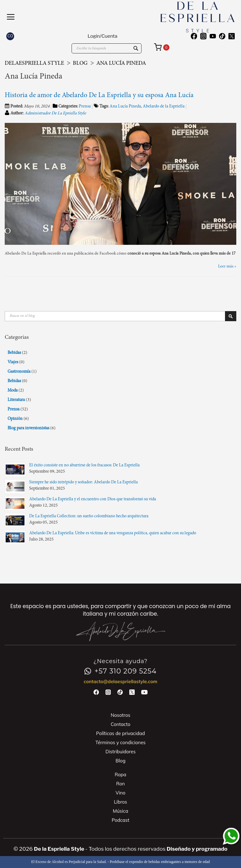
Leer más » (227, 267)
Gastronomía (19, 372)
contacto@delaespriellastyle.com (121, 681)
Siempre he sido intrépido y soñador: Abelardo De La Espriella (83, 482)
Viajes (13, 362)
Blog (81, 63)
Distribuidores (120, 752)
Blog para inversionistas (29, 428)
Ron (120, 784)
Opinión (16, 419)
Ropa (121, 775)
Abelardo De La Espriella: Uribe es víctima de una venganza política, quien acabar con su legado (113, 533)
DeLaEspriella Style (35, 63)
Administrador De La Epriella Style (55, 113)
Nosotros (120, 715)
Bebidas (15, 353)
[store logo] (178, 17)
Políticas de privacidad (120, 733)
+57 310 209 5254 (120, 671)
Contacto (121, 724)
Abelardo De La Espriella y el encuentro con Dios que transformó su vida (93, 499)
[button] (10, 36)
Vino (120, 793)
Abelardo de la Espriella (164, 107)
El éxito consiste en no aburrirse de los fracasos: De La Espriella (84, 465)
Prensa (85, 107)
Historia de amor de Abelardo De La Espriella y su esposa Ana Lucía (99, 96)
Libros (120, 802)
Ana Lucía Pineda (125, 107)
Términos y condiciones (120, 742)
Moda (13, 391)
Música (121, 811)
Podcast (120, 820)
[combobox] (107, 48)
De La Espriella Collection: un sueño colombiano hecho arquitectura (89, 516)
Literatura (17, 400)
